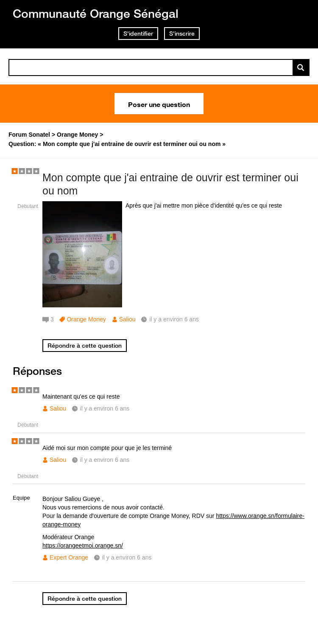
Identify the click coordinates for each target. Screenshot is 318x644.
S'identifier (138, 34)
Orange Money (86, 319)
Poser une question (159, 104)
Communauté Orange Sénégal (96, 13)
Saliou (127, 319)
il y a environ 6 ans (105, 408)
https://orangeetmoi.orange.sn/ (83, 546)
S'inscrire (182, 34)
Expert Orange (69, 557)
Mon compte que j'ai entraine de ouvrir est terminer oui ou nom (170, 184)
